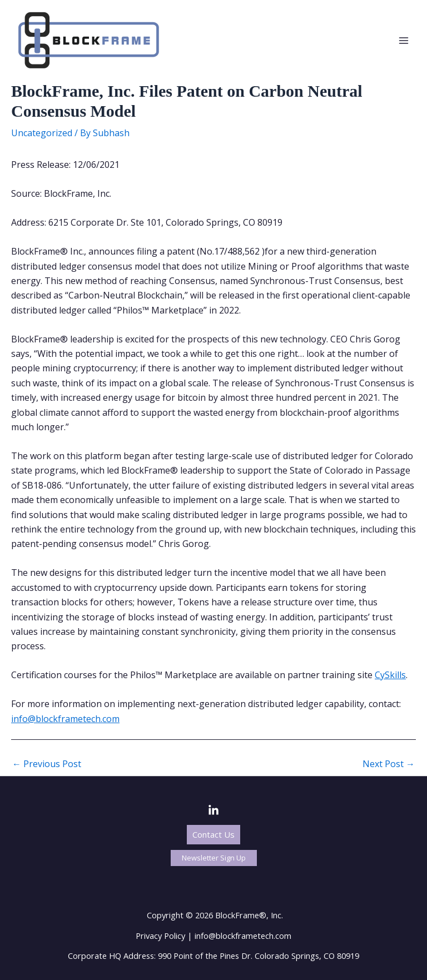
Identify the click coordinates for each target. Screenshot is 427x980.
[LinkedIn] (213, 810)
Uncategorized (42, 133)
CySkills (390, 675)
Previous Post (47, 764)
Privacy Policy (160, 936)
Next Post (389, 764)
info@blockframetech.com (65, 719)
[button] (213, 835)
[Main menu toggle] (404, 41)
